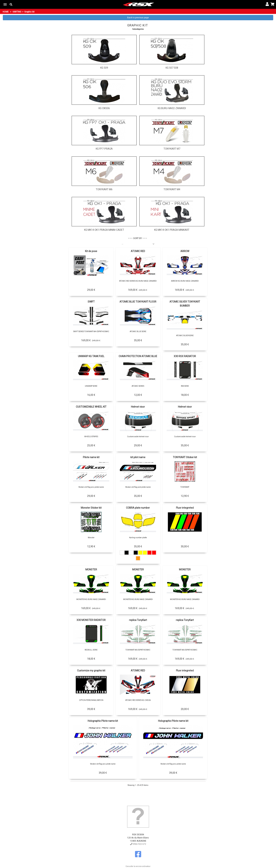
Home (6, 12)
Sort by (138, 238)
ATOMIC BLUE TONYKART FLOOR (138, 302)
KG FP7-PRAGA (104, 149)
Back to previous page (138, 18)
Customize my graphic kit (91, 671)
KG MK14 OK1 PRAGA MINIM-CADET (104, 230)
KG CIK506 (104, 108)
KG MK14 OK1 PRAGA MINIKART (172, 230)
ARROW (185, 251)
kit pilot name (138, 457)
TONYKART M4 (172, 189)
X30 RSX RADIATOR (185, 356)
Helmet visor (138, 407)
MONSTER (91, 570)
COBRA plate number (138, 508)
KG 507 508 (172, 68)
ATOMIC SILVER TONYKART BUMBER (185, 304)
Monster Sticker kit (91, 508)
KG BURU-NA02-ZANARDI (172, 108)
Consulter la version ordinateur (138, 866)
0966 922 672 (138, 844)
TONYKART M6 (104, 189)
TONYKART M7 (172, 149)
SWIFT (91, 302)
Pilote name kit (91, 457)
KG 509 (104, 68)
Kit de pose (91, 251)
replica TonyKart (138, 620)
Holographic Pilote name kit (103, 721)
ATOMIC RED (138, 251)
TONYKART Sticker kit (185, 457)
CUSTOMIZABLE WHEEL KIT (91, 407)
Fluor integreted (185, 508)
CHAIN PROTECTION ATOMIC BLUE (138, 356)
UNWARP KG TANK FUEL (91, 356)
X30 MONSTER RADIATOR (91, 620)
